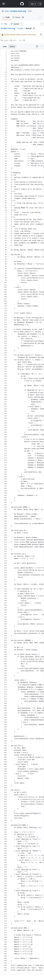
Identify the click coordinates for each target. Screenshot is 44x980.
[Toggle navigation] (4, 4)
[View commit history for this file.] (41, 34)
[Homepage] (22, 4)
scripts (20, 28)
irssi (7, 11)
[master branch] (16, 24)
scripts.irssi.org (18, 11)
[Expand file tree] (4, 24)
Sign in (33, 4)
